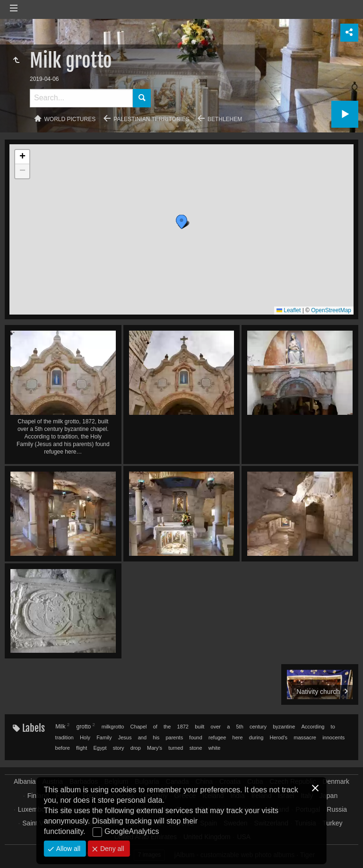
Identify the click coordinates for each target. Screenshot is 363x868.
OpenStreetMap (331, 310)
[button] (168, 214)
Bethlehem (225, 119)
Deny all (111, 849)
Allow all (67, 849)
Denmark (336, 781)
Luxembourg (36, 809)
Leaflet (289, 310)
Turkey (332, 823)
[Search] (81, 98)
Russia (337, 809)
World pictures (70, 119)
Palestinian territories (151, 119)
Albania (25, 781)
